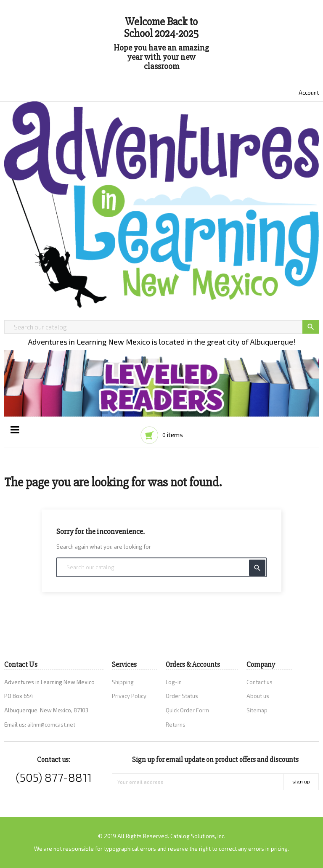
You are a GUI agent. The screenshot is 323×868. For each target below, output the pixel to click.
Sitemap (257, 710)
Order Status (182, 696)
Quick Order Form (187, 710)
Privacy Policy (129, 696)
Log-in (174, 682)
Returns (176, 725)
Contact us (259, 682)
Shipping (123, 682)
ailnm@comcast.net (51, 725)
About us (258, 696)
